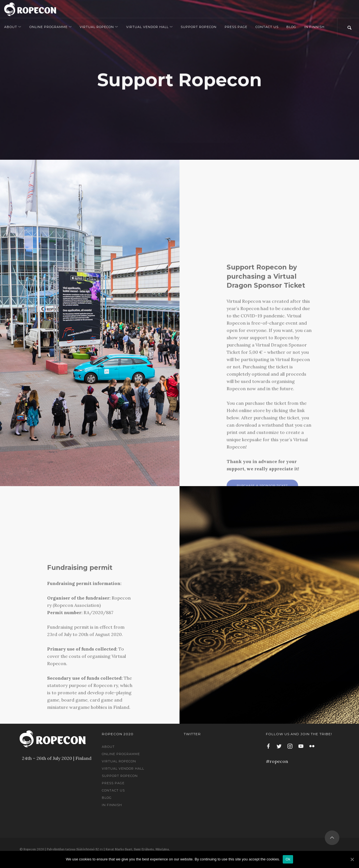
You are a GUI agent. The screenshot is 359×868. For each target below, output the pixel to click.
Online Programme (51, 27)
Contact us (267, 27)
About (13, 27)
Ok (288, 859)
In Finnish (314, 27)
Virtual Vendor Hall (149, 27)
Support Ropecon (199, 27)
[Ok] (352, 859)
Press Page (236, 27)
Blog (291, 27)
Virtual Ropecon (99, 27)
